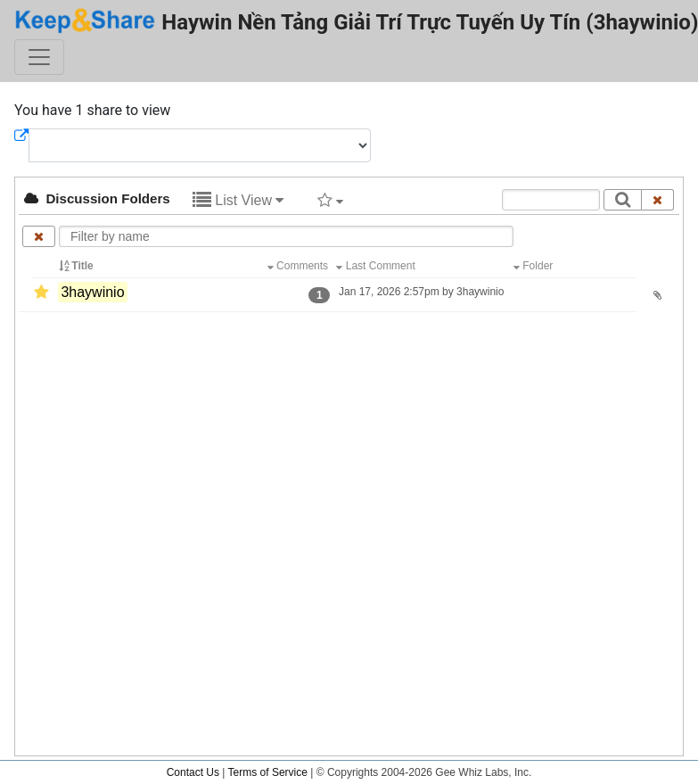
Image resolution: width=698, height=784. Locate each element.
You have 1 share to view (92, 110)
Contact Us (193, 772)
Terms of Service (268, 772)
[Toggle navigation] (39, 57)
